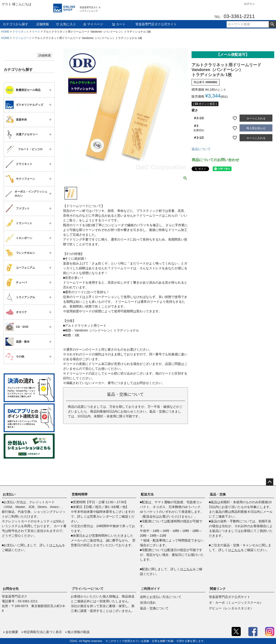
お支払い (9, 494)
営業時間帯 (80, 494)
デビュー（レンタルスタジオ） (231, 608)
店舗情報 (43, 24)
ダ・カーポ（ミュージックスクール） (236, 603)
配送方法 (147, 494)
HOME (5, 32)
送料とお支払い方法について (161, 597)
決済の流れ (148, 603)
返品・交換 (218, 494)
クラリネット (21, 32)
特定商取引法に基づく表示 (43, 632)
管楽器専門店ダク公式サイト (156, 24)
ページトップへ (270, 482)
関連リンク (218, 589)
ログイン (249, 4)
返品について (201, 149)
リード (36, 32)
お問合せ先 (11, 589)
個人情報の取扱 (78, 632)
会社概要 (12, 632)
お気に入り (66, 24)
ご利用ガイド (150, 589)
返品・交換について (154, 608)
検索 (272, 24)
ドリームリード (22, 38)
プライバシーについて (88, 589)
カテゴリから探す (15, 24)
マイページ (93, 24)
